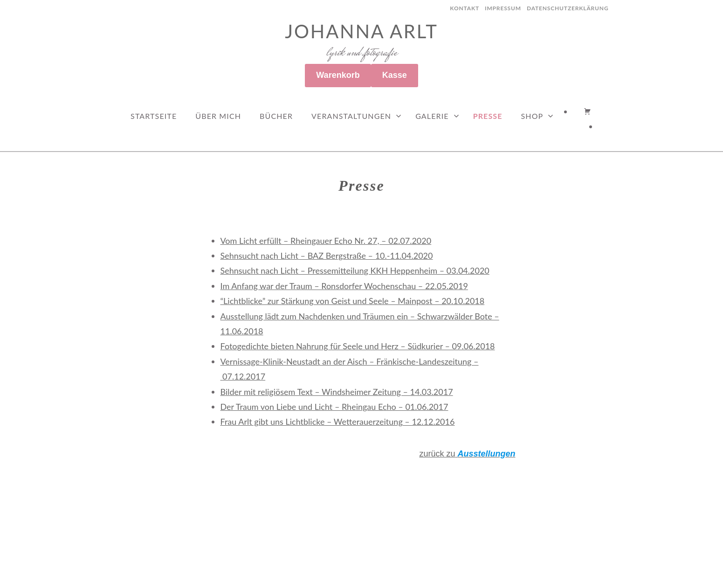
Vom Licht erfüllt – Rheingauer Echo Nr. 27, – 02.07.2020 (326, 241)
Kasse (395, 75)
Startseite (154, 116)
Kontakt (465, 8)
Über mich (218, 116)
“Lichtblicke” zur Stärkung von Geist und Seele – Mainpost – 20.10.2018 (353, 301)
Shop (532, 116)
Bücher (276, 116)
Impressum (503, 8)
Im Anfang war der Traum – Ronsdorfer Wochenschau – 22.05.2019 (344, 286)
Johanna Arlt (361, 31)
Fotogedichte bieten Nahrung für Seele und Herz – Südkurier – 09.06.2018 (358, 346)
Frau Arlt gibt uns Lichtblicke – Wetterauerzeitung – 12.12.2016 (338, 422)
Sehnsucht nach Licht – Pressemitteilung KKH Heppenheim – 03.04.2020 (355, 270)
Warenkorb (338, 75)
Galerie (432, 116)
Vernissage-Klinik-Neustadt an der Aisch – (299, 361)
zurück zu (467, 454)
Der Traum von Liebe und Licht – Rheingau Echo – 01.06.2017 (334, 407)
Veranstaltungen (351, 116)
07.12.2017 (244, 376)
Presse (488, 116)
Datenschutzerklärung (568, 8)
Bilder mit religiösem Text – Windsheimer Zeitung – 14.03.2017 (337, 392)
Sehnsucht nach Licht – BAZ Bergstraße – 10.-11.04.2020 (327, 256)
